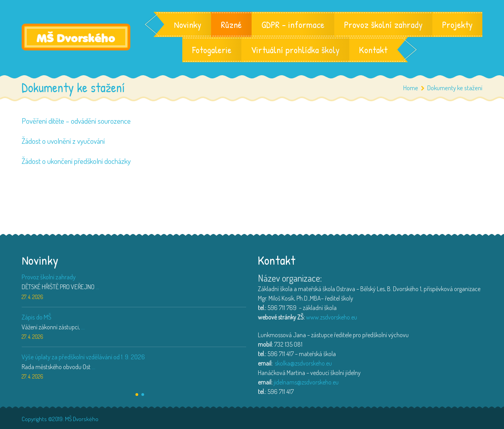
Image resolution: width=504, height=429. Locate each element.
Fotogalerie (212, 50)
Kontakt (373, 50)
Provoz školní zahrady (383, 24)
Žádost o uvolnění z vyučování (63, 141)
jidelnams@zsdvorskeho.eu (306, 382)
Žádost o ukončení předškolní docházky (76, 161)
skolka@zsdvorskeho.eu (303, 363)
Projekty (457, 24)
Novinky (188, 24)
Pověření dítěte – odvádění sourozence (76, 121)
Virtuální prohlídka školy (295, 50)
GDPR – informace (293, 24)
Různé (231, 24)
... (97, 287)
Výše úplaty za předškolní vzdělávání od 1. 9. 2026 (83, 357)
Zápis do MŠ (36, 317)
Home (411, 88)
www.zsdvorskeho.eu (332, 317)
